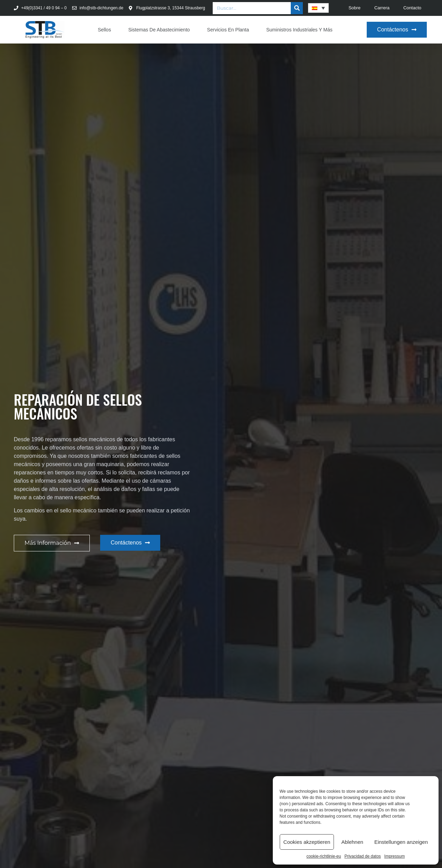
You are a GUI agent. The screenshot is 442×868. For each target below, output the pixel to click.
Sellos (104, 30)
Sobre (354, 8)
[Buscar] (297, 8)
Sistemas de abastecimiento (159, 30)
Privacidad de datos (362, 856)
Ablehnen (352, 842)
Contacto (412, 8)
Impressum (395, 856)
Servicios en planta (228, 30)
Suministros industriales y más (299, 30)
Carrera (382, 8)
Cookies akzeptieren (307, 842)
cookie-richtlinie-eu (324, 856)
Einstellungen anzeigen (401, 842)
